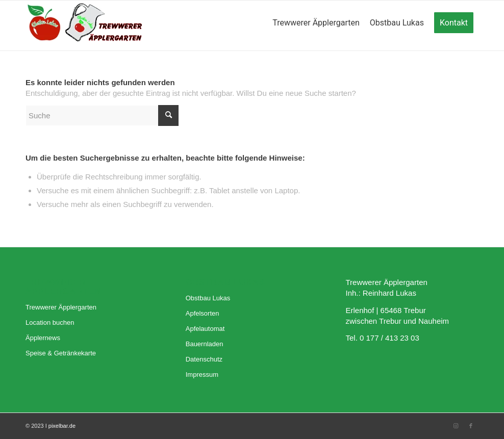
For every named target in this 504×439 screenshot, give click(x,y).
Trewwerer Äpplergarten (61, 307)
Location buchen (50, 322)
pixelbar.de (62, 426)
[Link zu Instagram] (456, 426)
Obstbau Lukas (208, 298)
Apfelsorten (203, 313)
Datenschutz (204, 359)
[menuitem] (316, 25)
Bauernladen (205, 344)
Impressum (202, 375)
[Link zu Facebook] (471, 426)
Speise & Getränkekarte (61, 353)
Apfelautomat (205, 329)
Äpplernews (43, 338)
